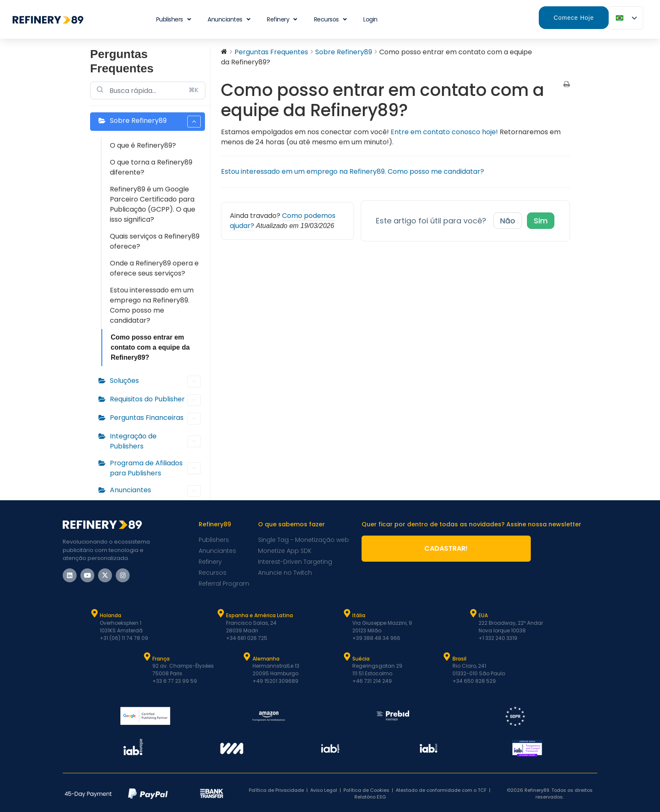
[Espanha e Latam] (221, 613)
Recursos (330, 19)
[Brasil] (447, 657)
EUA (483, 615)
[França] (147, 657)
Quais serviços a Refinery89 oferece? (155, 241)
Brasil (459, 659)
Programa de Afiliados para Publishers (155, 468)
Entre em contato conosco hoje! (444, 132)
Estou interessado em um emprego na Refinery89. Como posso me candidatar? (152, 305)
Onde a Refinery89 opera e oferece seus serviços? (154, 268)
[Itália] (347, 613)
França (161, 659)
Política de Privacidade (276, 790)
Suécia (361, 659)
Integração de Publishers (155, 441)
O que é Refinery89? (143, 145)
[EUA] (473, 613)
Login (370, 19)
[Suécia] (347, 657)
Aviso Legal (324, 790)
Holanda (110, 615)
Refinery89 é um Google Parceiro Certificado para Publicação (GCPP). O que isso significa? (153, 204)
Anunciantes (229, 19)
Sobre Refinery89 (155, 122)
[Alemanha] (247, 657)
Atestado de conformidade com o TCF (441, 790)
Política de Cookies (366, 790)
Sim (541, 221)
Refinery (282, 19)
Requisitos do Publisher (155, 400)
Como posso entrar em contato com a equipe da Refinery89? (150, 347)
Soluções (155, 382)
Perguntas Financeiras (155, 419)
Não (508, 221)
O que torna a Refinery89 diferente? (151, 167)
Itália (359, 615)
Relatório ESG (370, 797)
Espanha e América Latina (259, 615)
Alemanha (266, 659)
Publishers (174, 19)
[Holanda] (94, 613)
